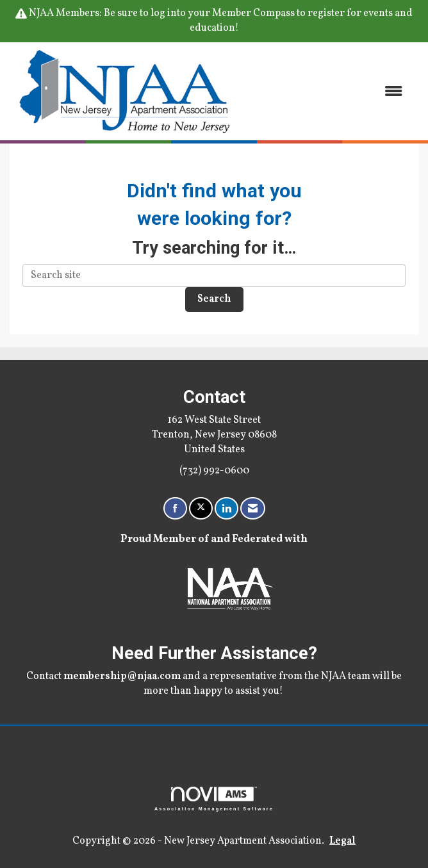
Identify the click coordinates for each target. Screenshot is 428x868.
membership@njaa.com (122, 676)
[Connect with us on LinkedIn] (226, 508)
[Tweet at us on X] (201, 508)
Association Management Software (214, 798)
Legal (342, 841)
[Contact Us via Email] (253, 508)
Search (214, 299)
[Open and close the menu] (327, 91)
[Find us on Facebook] (175, 508)
